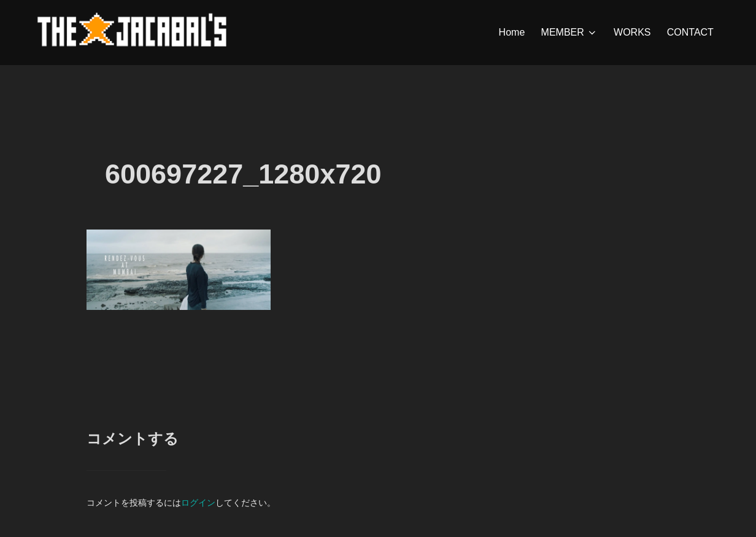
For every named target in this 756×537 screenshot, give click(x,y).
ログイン (198, 503)
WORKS (632, 32)
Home (512, 32)
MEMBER (569, 33)
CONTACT (690, 32)
